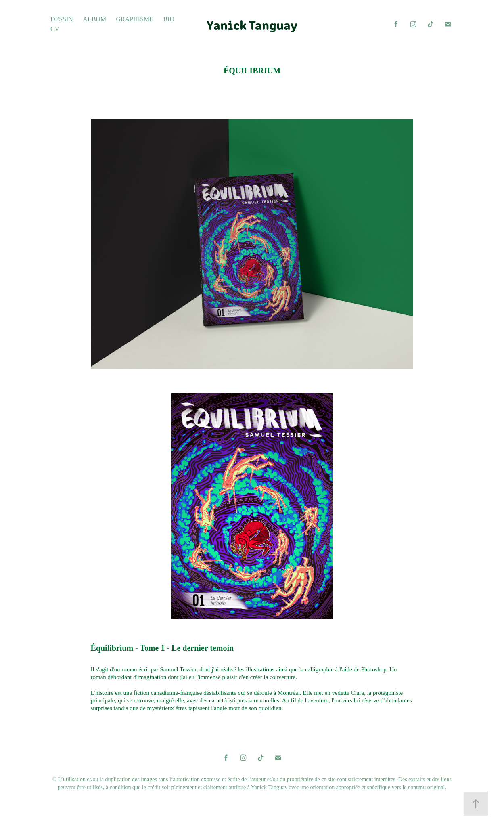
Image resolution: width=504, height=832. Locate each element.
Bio (169, 19)
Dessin (62, 19)
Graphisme (135, 19)
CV (55, 29)
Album (94, 19)
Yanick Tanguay (252, 24)
